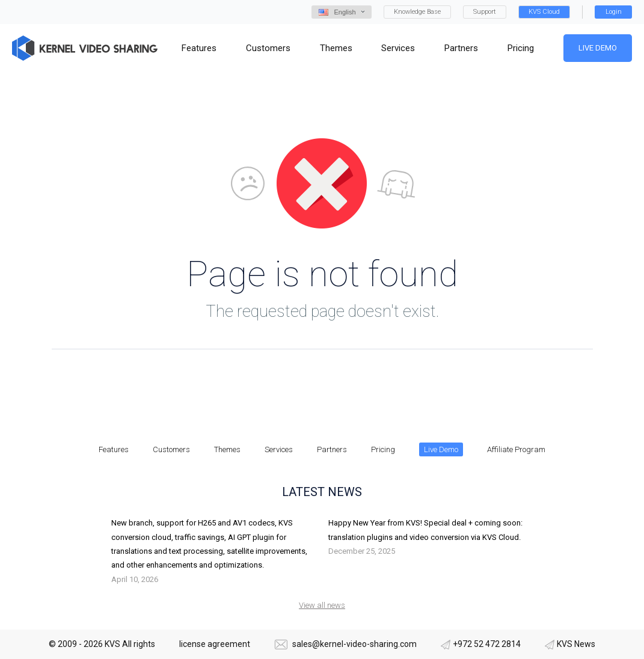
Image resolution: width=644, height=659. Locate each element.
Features (114, 449)
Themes (227, 449)
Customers (171, 449)
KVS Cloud (544, 12)
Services (279, 449)
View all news (322, 605)
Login (614, 12)
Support (485, 12)
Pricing (383, 449)
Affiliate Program (516, 449)
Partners (332, 449)
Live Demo (598, 48)
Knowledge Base (417, 12)
